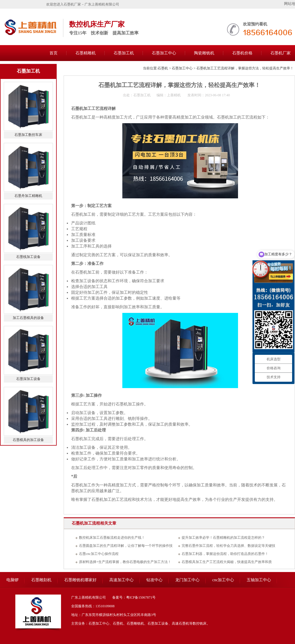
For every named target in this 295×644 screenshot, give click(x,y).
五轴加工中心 (259, 580)
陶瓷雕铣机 (204, 53)
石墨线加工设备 (28, 257)
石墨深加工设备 (28, 379)
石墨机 (163, 68)
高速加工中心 (121, 580)
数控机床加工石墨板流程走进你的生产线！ (112, 538)
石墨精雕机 (86, 53)
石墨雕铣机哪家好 (80, 580)
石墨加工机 (124, 53)
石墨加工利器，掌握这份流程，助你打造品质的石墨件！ (225, 554)
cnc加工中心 (223, 580)
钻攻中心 (154, 580)
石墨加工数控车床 (28, 135)
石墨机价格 (242, 53)
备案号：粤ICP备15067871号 (134, 597)
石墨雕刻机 (41, 580)
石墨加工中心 (164, 53)
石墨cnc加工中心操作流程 (99, 554)
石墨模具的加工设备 (28, 440)
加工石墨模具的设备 (28, 318)
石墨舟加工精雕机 (28, 196)
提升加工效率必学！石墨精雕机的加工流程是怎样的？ (223, 538)
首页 (54, 53)
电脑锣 (12, 580)
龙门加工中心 (187, 580)
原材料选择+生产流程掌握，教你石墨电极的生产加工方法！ (125, 562)
